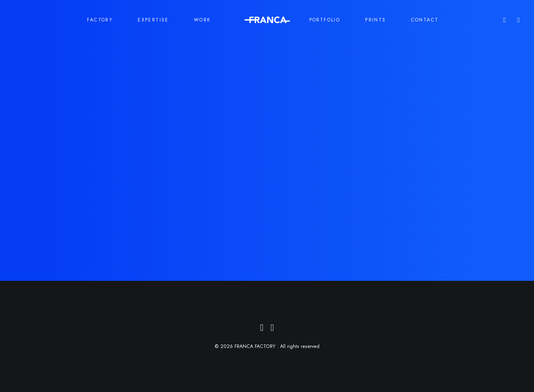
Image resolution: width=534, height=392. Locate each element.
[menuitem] (517, 20)
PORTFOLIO (325, 20)
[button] (517, 20)
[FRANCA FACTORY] (267, 20)
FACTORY (100, 20)
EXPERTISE (153, 20)
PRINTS (375, 20)
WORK (202, 20)
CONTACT (425, 20)
